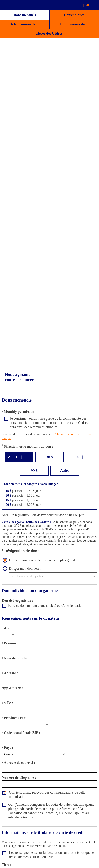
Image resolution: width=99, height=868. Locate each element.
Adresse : (11, 673)
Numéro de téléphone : (19, 777)
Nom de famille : (16, 658)
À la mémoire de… (25, 24)
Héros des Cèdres (49, 33)
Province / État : (16, 718)
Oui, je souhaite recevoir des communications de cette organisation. (47, 794)
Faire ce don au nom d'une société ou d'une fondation (46, 606)
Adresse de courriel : (20, 763)
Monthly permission (19, 411)
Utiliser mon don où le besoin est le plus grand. (43, 560)
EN (80, 5)
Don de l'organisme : (17, 600)
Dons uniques (74, 15)
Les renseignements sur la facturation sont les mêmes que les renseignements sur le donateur (52, 855)
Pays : (9, 748)
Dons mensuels (25, 15)
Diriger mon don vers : (25, 568)
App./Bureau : (13, 688)
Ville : (8, 703)
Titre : (7, 628)
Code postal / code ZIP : (22, 733)
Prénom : (11, 643)
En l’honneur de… (74, 24)
